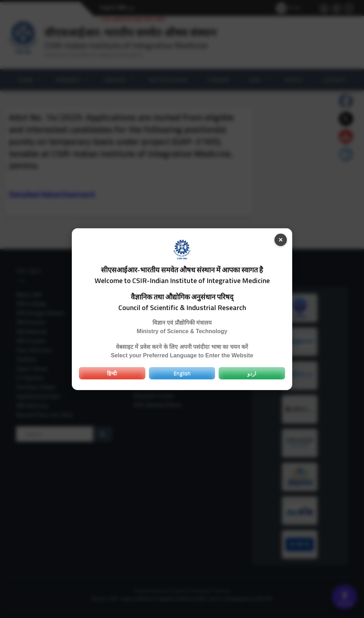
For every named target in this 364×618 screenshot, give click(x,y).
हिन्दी (112, 373)
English (182, 373)
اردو (252, 373)
